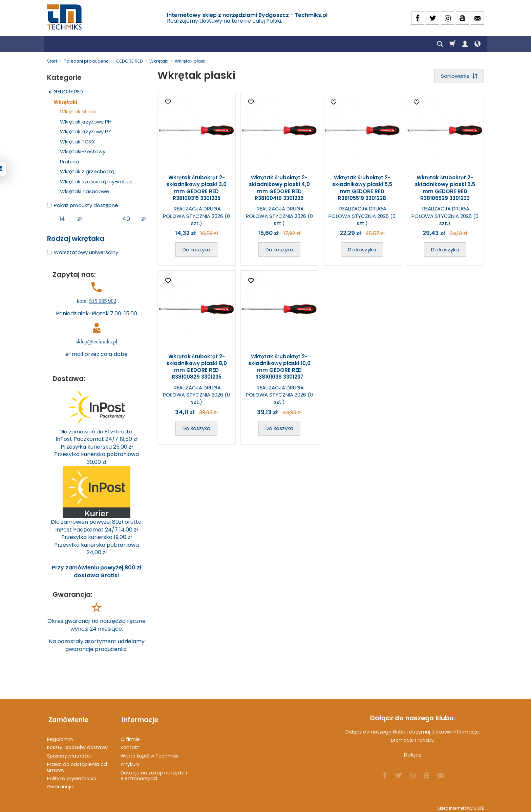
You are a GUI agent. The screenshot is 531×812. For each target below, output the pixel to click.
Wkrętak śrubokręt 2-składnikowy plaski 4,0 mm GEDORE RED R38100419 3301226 (279, 188)
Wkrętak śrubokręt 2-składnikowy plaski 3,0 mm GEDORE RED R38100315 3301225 (196, 188)
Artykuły (130, 761)
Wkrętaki (65, 102)
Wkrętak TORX (77, 142)
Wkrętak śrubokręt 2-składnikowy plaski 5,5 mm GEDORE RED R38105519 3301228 (362, 188)
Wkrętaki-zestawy (83, 151)
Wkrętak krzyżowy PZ (86, 131)
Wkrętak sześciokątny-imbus (96, 182)
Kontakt (130, 745)
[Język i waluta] (477, 44)
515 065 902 (103, 301)
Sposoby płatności (69, 753)
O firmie (130, 736)
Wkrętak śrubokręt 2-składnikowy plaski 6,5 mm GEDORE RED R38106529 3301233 (445, 188)
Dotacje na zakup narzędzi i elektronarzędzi (154, 773)
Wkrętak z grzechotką (87, 171)
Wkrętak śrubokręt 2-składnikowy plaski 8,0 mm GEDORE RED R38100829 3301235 (197, 367)
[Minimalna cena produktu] (62, 219)
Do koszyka (196, 250)
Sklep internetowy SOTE (461, 805)
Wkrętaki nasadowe (85, 191)
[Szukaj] (440, 44)
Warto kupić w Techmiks (150, 753)
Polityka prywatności (71, 775)
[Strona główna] (65, 17)
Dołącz (413, 755)
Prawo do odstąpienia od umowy (77, 764)
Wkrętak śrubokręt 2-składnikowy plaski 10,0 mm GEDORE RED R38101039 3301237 (279, 367)
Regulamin (60, 736)
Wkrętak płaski (78, 111)
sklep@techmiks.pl (97, 342)
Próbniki (69, 162)
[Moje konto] (465, 44)
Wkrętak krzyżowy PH (86, 122)
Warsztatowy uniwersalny (83, 252)
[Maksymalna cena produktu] (126, 219)
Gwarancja (60, 784)
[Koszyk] (452, 44)
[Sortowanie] (459, 76)
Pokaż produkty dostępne (83, 205)
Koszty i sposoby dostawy (77, 745)
